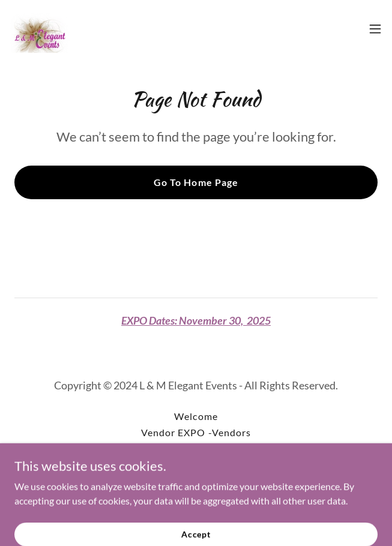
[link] (40, 29)
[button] (375, 29)
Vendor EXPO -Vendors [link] (196, 432)
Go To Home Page (196, 182)
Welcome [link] (196, 416)
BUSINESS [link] (196, 448)
